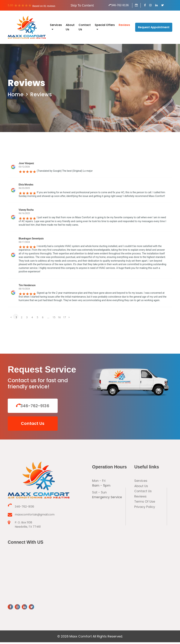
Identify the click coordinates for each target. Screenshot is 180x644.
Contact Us (30, 425)
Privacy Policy (145, 509)
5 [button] (37, 317)
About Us (141, 488)
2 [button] (22, 317)
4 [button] (32, 317)
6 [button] (43, 317)
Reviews (124, 25)
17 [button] (64, 317)
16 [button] (59, 317)
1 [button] (16, 317)
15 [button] (54, 317)
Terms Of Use (145, 504)
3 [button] (27, 317)
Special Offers (105, 25)
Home (16, 95)
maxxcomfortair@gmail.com (31, 516)
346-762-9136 (119, 5)
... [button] (48, 317)
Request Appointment (154, 27)
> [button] (69, 317)
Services (56, 25)
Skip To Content (82, 5)
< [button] (11, 317)
